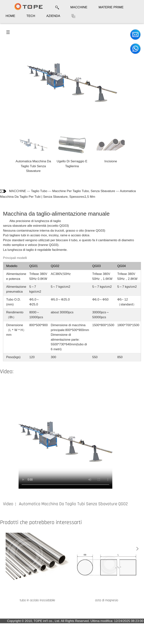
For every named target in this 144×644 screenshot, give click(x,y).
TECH (31, 16)
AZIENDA (53, 16)
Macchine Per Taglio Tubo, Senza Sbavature (84, 191)
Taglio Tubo (39, 191)
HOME (10, 16)
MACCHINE (79, 7)
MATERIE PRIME (111, 7)
